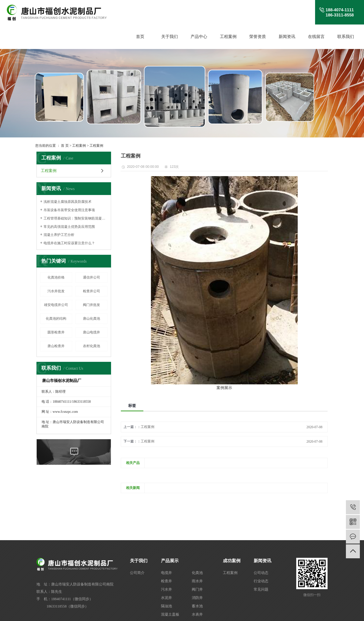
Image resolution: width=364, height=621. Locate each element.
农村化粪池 (91, 346)
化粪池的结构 (56, 319)
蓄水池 (197, 606)
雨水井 (197, 581)
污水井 (166, 589)
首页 (140, 37)
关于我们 (170, 37)
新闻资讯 (287, 37)
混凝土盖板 (170, 614)
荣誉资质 (258, 37)
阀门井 (197, 589)
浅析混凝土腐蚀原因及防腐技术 (68, 202)
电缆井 (166, 573)
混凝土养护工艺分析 (59, 235)
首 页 (65, 146)
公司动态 (261, 573)
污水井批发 (56, 291)
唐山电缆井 (91, 332)
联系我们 (346, 37)
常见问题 (261, 589)
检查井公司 (91, 291)
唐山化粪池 (91, 319)
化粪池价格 (56, 277)
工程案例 (228, 37)
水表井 (197, 614)
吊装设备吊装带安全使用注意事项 (69, 210)
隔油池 (166, 606)
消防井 (197, 598)
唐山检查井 (56, 346)
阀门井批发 (91, 305)
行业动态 (261, 581)
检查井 (166, 581)
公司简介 (137, 573)
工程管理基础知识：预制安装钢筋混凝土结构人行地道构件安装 (75, 218)
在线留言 (316, 37)
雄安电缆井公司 (56, 305)
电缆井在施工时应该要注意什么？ (69, 243)
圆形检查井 (56, 332)
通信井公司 (91, 277)
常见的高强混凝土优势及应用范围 (69, 227)
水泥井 (166, 598)
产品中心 (199, 37)
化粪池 (197, 573)
